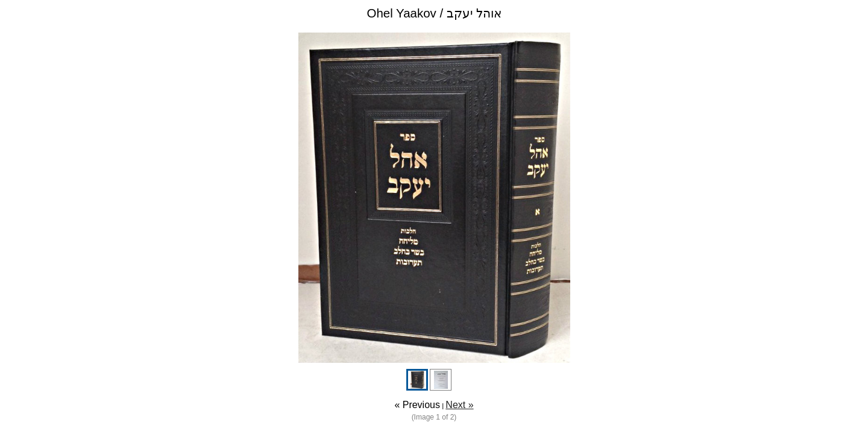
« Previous (417, 405)
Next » (459, 405)
